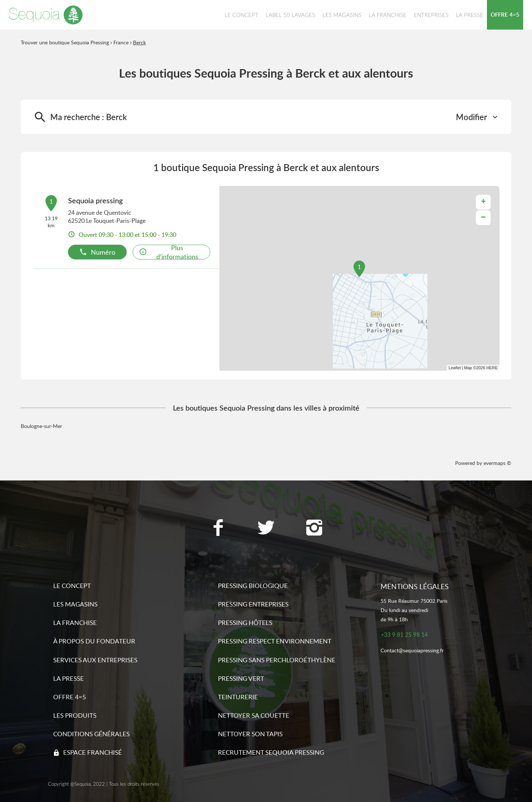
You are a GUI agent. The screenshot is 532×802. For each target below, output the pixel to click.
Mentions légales (415, 586)
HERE (492, 368)
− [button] (483, 218)
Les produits (75, 715)
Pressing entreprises (253, 604)
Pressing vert (241, 678)
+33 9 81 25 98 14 (404, 635)
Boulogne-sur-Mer (41, 426)
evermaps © (497, 463)
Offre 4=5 (70, 697)
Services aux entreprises (95, 660)
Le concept (72, 586)
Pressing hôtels (245, 623)
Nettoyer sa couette (254, 715)
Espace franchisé (93, 752)
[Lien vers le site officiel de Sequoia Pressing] (46, 15)
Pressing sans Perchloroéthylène (277, 660)
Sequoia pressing (95, 200)
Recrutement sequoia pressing (271, 752)
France (121, 42)
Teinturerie (238, 697)
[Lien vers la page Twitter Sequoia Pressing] (266, 529)
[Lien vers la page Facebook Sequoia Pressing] (218, 529)
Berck (139, 42)
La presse (69, 678)
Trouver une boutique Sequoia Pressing (65, 42)
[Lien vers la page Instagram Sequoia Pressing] (314, 529)
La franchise (75, 623)
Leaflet (455, 368)
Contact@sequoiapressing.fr (412, 651)
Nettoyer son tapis (250, 734)
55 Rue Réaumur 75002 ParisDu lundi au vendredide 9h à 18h (414, 610)
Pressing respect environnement (275, 641)
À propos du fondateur (94, 641)
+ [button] (483, 202)
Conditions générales (91, 734)
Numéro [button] (97, 252)
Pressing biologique (253, 586)
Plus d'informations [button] (169, 252)
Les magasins (75, 604)
